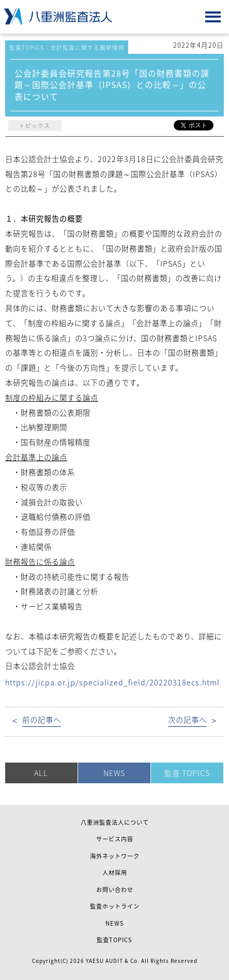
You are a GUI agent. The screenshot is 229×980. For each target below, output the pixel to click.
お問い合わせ (115, 890)
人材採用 (115, 873)
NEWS (114, 773)
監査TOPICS (114, 940)
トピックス (35, 125)
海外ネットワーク (115, 856)
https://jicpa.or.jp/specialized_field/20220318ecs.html (112, 682)
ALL (41, 773)
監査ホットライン (115, 906)
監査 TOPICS (187, 773)
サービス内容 (115, 839)
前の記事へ (42, 720)
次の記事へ (187, 720)
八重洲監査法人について (115, 822)
